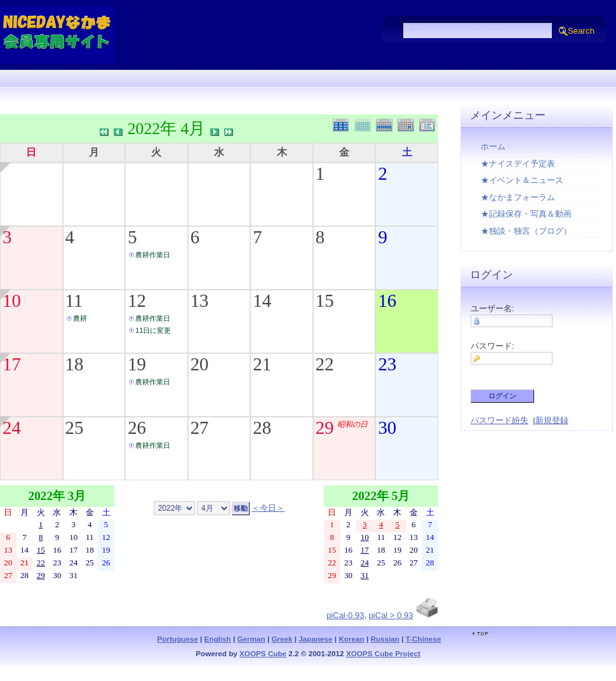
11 (74, 300)
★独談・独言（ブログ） (526, 231)
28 (262, 428)
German (251, 639)
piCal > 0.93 (391, 615)
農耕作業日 (153, 255)
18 (75, 364)
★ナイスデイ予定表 (518, 164)
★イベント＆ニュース (522, 180)
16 (387, 300)
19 (137, 364)
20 (200, 364)
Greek (282, 639)
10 (12, 300)
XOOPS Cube (263, 653)
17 (12, 364)
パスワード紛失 (499, 420)
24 (12, 428)
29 (325, 428)
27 (200, 428)
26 (137, 428)
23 (387, 364)
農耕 (80, 318)
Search (581, 31)
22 (325, 364)
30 (387, 428)
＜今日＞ (268, 508)
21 (262, 364)
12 (137, 300)
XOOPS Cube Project (383, 653)
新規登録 (552, 420)
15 (325, 300)
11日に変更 (153, 330)
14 (262, 300)
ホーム (493, 146)
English (218, 639)
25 (75, 428)
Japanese (315, 639)
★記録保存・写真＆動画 (526, 214)
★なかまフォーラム (518, 197)
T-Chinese (424, 639)
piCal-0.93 (345, 615)
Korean (351, 639)
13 (200, 300)
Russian (385, 639)
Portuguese (177, 639)
